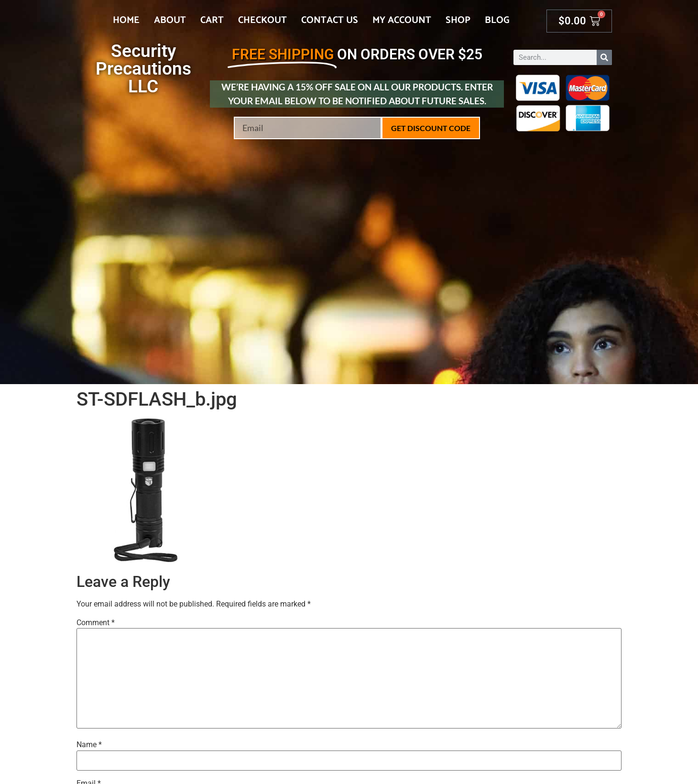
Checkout (262, 20)
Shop (458, 20)
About (170, 20)
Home (126, 20)
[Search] (604, 57)
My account (402, 20)
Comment (96, 623)
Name (89, 745)
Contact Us (330, 20)
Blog (497, 20)
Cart (212, 20)
